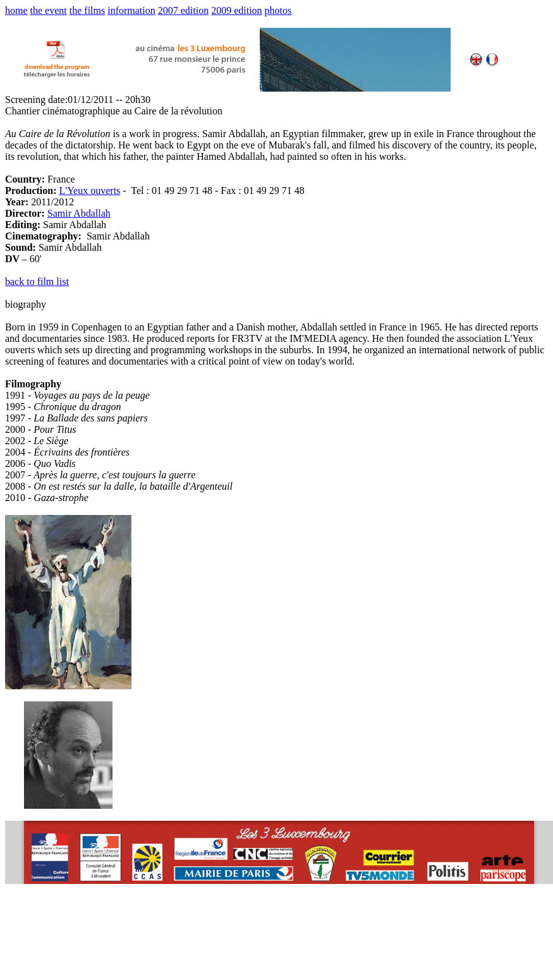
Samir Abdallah (79, 213)
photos (278, 10)
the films (87, 10)
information (131, 10)
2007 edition (183, 10)
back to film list (37, 281)
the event (49, 10)
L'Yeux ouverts (89, 191)
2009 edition (236, 10)
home (16, 10)
